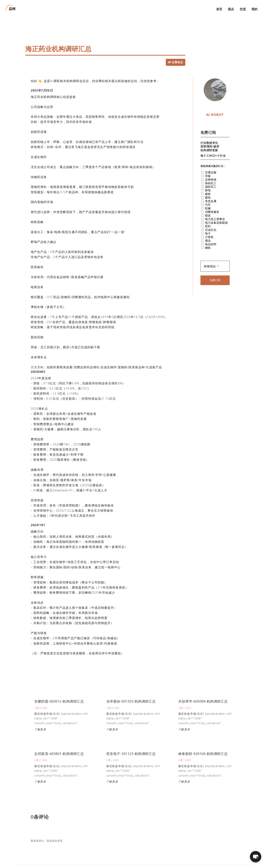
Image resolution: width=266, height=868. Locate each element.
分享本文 (177, 55)
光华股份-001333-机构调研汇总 (131, 694)
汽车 (206, 197)
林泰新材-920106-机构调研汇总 (203, 746)
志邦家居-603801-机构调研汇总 (59, 746)
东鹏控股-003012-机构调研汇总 (59, 694)
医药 (206, 219)
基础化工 (209, 176)
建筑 (206, 190)
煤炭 (206, 208)
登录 (60, 833)
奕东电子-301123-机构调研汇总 (131, 746)
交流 (243, 8)
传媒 (206, 168)
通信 (206, 233)
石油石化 (209, 222)
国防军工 (209, 179)
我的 (254, 8)
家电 (206, 183)
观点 (231, 8)
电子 (206, 226)
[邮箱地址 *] (215, 259)
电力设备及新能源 (214, 215)
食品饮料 (209, 237)
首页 (219, 8)
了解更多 (40, 722)
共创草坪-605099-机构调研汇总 (203, 694)
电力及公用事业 (213, 211)
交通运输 (209, 165)
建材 (206, 186)
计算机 (207, 229)
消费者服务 (210, 204)
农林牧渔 (209, 172)
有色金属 (209, 194)
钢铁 (206, 240)
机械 (206, 201)
